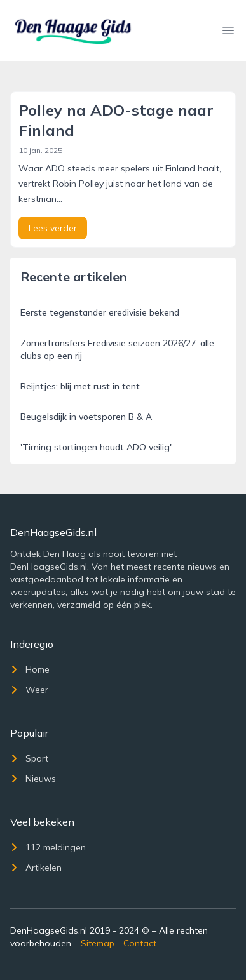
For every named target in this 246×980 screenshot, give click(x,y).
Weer (29, 690)
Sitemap (98, 943)
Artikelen (36, 868)
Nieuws (33, 779)
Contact (140, 943)
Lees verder (53, 228)
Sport (29, 758)
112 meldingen (48, 847)
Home (30, 669)
